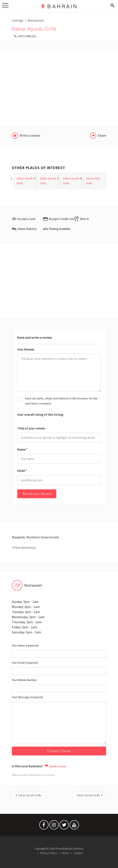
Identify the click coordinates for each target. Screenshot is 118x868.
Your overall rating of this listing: (41, 415)
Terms (65, 853)
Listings (18, 20)
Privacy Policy (48, 853)
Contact (78, 853)
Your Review (26, 349)
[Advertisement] (59, 89)
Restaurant (36, 20)
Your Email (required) (59, 668)
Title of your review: (31, 428)
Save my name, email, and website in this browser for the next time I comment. (61, 401)
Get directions (25, 547)
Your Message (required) (59, 720)
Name (22, 449)
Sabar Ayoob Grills (30, 795)
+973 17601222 (27, 36)
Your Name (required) (59, 651)
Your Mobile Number (59, 685)
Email (22, 471)
